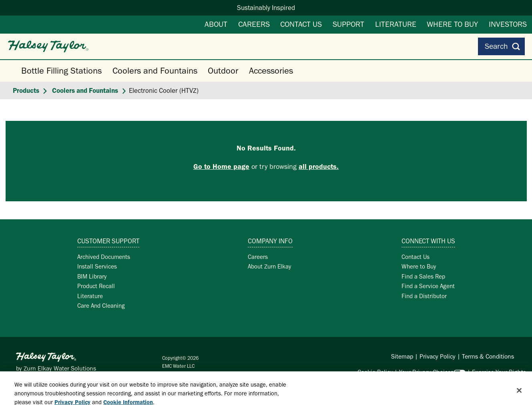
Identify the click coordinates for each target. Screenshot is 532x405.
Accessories (271, 71)
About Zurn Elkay (269, 266)
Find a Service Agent (428, 286)
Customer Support (108, 241)
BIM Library (92, 276)
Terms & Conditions (488, 356)
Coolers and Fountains (155, 71)
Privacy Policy (438, 356)
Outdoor (223, 71)
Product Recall (96, 286)
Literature (396, 24)
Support (348, 24)
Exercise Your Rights (499, 372)
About (216, 24)
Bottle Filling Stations (61, 71)
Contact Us (301, 24)
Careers (254, 24)
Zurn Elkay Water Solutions (60, 368)
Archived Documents (104, 257)
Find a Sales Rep (423, 276)
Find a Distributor (424, 296)
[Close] (519, 394)
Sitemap (402, 356)
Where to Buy (452, 24)
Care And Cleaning (101, 306)
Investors (508, 24)
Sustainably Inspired (266, 8)
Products (26, 90)
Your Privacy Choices (426, 372)
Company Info (270, 241)
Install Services (97, 266)
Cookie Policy (375, 372)
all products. (319, 166)
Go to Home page (221, 166)
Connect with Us (428, 241)
